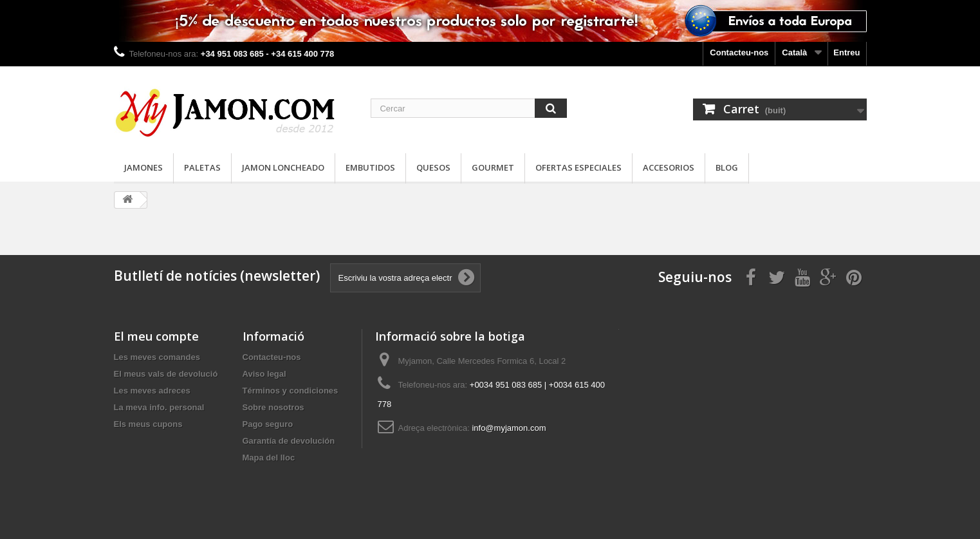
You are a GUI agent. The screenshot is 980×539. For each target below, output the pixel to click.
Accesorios (669, 167)
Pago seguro (268, 424)
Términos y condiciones (291, 391)
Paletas (202, 167)
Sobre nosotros (273, 407)
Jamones (143, 167)
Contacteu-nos (739, 52)
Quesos (433, 167)
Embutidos (370, 167)
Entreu (846, 52)
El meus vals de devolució (166, 374)
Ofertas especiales (578, 167)
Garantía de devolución (289, 441)
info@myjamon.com (509, 428)
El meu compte (156, 336)
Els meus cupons (148, 424)
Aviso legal (264, 374)
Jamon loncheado (283, 167)
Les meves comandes (157, 357)
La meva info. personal (159, 407)
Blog (727, 167)
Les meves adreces (152, 391)
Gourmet (493, 167)
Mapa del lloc (269, 458)
